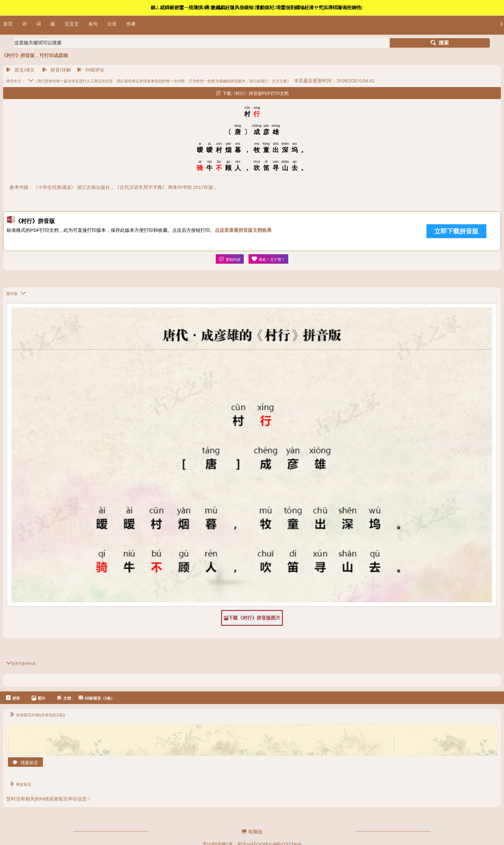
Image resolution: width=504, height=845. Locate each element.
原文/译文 (21, 70)
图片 (38, 698)
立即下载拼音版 (456, 231)
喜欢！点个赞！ (268, 259)
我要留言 (25, 763)
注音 (112, 24)
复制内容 (230, 259)
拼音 (13, 698)
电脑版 (252, 832)
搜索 (440, 43)
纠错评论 (91, 70)
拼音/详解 (56, 70)
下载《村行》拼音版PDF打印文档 (252, 93)
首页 (8, 24)
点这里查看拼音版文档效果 (243, 230)
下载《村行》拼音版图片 (252, 618)
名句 (93, 24)
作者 (131, 24)
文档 (64, 698)
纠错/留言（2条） (96, 698)
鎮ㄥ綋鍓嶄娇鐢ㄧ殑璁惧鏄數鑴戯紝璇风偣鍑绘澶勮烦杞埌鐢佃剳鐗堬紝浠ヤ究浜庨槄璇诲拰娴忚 (257, 7)
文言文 (72, 24)
